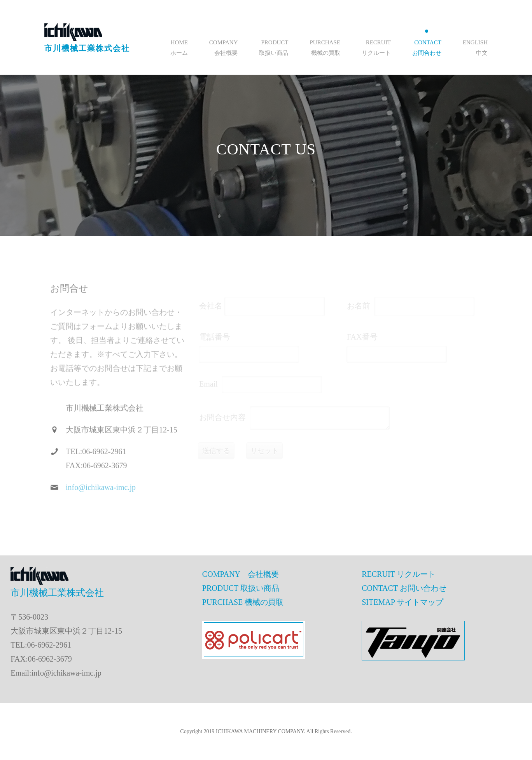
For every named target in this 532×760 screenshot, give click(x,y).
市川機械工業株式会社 (87, 48)
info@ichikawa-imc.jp (101, 492)
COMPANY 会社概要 (241, 574)
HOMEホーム (179, 48)
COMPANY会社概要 (224, 48)
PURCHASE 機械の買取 (243, 602)
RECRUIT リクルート (399, 574)
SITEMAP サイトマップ (402, 602)
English (475, 42)
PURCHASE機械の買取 (325, 48)
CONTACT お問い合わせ (404, 588)
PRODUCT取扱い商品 (274, 48)
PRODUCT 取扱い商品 (241, 588)
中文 (482, 53)
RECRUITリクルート (376, 48)
